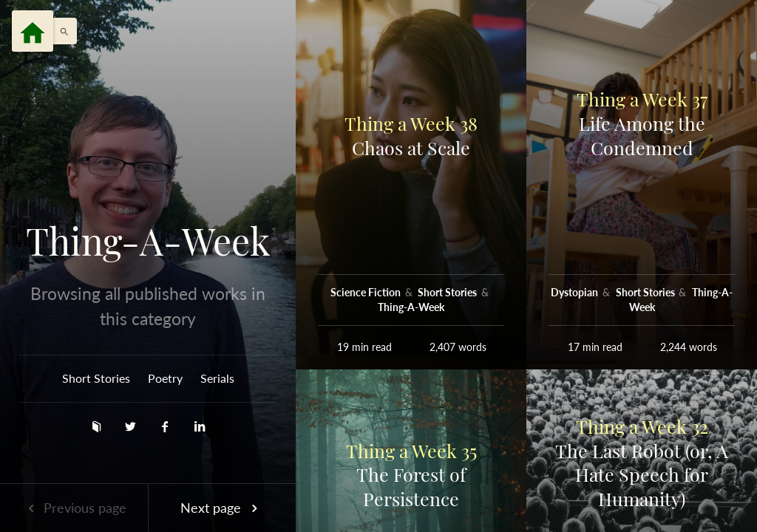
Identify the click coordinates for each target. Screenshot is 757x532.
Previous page (74, 508)
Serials (217, 378)
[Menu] (33, 31)
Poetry (165, 378)
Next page (222, 508)
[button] (61, 31)
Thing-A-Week (148, 241)
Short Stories (96, 378)
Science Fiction (367, 292)
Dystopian (576, 292)
